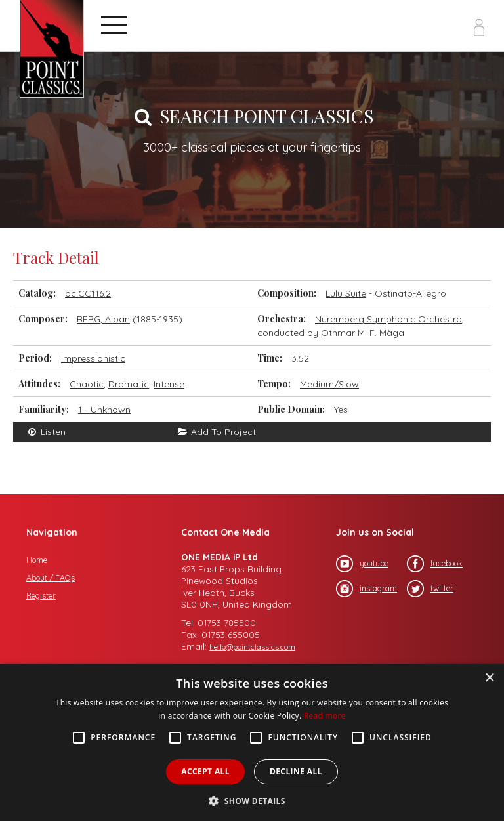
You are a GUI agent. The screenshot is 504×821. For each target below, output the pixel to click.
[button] (252, 800)
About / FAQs (51, 578)
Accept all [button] (205, 771)
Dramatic (129, 384)
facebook (435, 564)
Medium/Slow (329, 384)
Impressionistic (93, 358)
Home (37, 560)
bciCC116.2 (88, 293)
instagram (367, 589)
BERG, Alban (103, 319)
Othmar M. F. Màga (363, 333)
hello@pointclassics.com (252, 647)
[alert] (252, 743)
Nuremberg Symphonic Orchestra (388, 319)
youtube (362, 564)
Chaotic (87, 384)
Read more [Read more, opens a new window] (325, 716)
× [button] (489, 678)
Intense (169, 384)
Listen (46, 432)
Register (41, 596)
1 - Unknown (104, 410)
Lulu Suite (346, 293)
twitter (430, 589)
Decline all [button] (296, 771)
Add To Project (216, 432)
